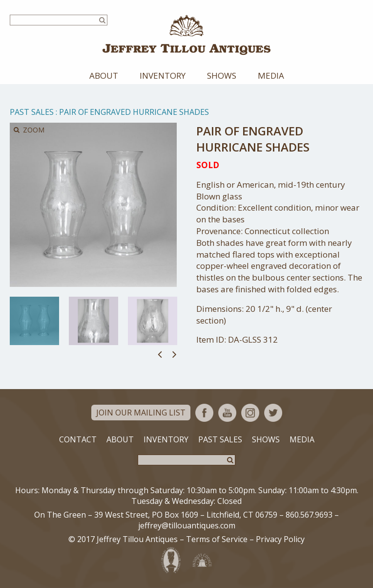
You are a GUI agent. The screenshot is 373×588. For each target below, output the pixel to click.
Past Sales (32, 112)
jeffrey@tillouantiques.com (187, 525)
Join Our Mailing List (141, 413)
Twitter (273, 413)
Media (271, 76)
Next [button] (175, 354)
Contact (78, 439)
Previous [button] (160, 354)
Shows (222, 76)
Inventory (163, 76)
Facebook (204, 413)
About (104, 76)
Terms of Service (217, 539)
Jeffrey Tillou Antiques (186, 35)
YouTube (227, 413)
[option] (34, 321)
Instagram (250, 413)
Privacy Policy (280, 539)
